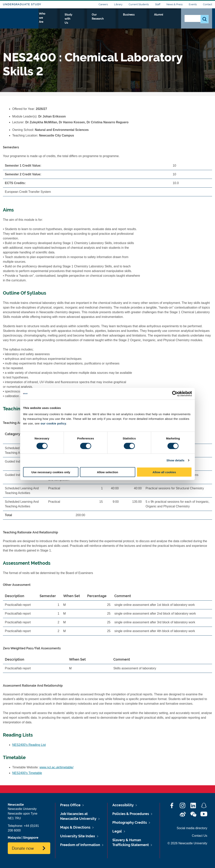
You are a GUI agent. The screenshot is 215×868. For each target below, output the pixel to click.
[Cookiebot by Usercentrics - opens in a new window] (175, 394)
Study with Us (101, 19)
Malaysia (14, 838)
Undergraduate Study (22, 4)
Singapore (31, 838)
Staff (158, 4)
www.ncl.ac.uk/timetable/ (57, 767)
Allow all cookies (164, 472)
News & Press (175, 4)
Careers (103, 4)
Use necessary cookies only (51, 472)
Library (118, 4)
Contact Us (200, 836)
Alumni (169, 19)
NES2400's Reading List (29, 745)
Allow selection (107, 472)
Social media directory (192, 828)
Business (151, 19)
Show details (176, 460)
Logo (21, 18)
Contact (208, 4)
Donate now (23, 848)
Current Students (139, 4)
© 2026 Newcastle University (187, 843)
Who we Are (75, 19)
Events (193, 4)
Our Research (128, 19)
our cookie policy (53, 423)
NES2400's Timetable (27, 773)
